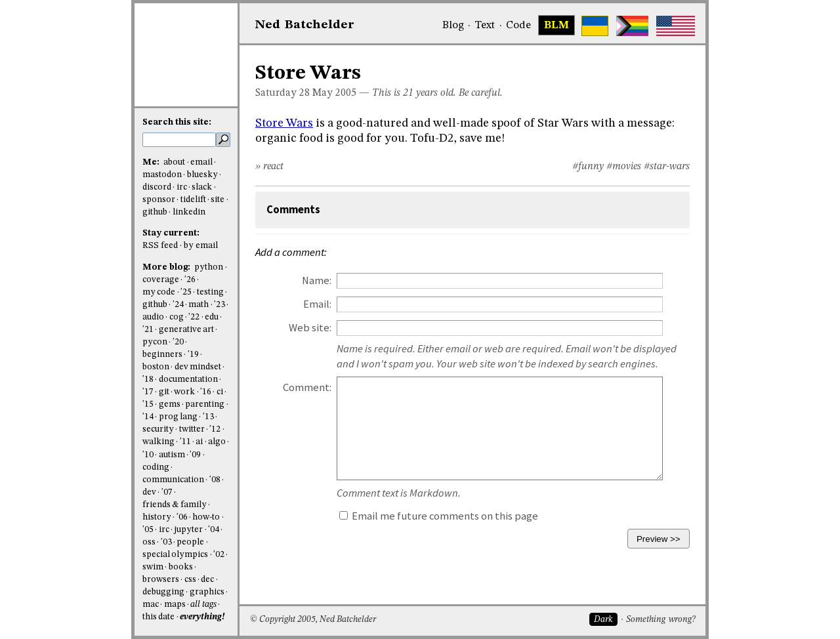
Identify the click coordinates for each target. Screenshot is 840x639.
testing (210, 292)
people (190, 542)
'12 (215, 429)
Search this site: (177, 122)
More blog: (167, 267)
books (181, 567)
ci (220, 392)
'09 (195, 455)
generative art (186, 330)
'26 (190, 280)
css (190, 580)
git (164, 392)
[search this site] (179, 140)
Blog (453, 26)
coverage (161, 280)
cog (177, 317)
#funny (588, 167)
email (201, 162)
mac (151, 605)
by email (201, 246)
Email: (317, 304)
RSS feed (160, 246)
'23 (220, 305)
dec (207, 580)
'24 (178, 305)
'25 (186, 292)
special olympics (175, 555)
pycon (155, 342)
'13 (208, 417)
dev (149, 492)
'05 (148, 530)
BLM (556, 26)
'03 (166, 542)
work (184, 392)
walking (158, 442)
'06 (182, 517)
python (209, 267)
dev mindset (198, 367)
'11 (185, 442)
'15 (148, 404)
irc (182, 187)
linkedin (189, 212)
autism (172, 455)
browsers (161, 580)
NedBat (305, 25)
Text (485, 26)
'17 (148, 392)
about (174, 162)
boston (156, 367)
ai (199, 442)
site (218, 200)
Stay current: (171, 233)
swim (153, 567)
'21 (148, 330)
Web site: (310, 328)
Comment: (307, 387)
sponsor (159, 200)
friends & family (175, 505)
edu (212, 317)
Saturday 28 (283, 93)
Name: (317, 280)
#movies (624, 167)
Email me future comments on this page (439, 516)
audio (153, 317)
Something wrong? (661, 620)
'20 (178, 342)
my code (159, 292)
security (158, 429)
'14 (148, 417)
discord (157, 187)
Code (518, 26)
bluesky (202, 175)
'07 (167, 492)
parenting (205, 404)
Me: (152, 162)
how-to (206, 517)
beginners (162, 355)
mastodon (162, 175)
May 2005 (334, 93)
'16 (206, 392)
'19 (193, 355)
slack (202, 187)
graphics (207, 592)
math (199, 305)
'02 (219, 555)
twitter (192, 429)
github (155, 212)
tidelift (193, 200)
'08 (215, 480)
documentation (188, 380)
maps (175, 605)
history (157, 517)
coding (156, 467)
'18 (148, 380)
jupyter (188, 530)
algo (217, 442)
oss (149, 542)
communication (173, 480)
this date (158, 617)
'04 (214, 530)
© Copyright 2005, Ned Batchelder (313, 620)
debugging (163, 592)
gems (170, 404)
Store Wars (284, 123)
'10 (148, 455)
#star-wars (667, 167)
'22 (194, 317)
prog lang (178, 417)
